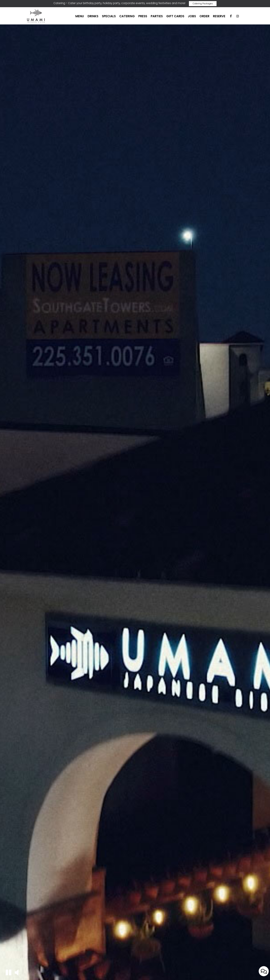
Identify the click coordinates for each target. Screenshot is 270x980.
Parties (157, 16)
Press (143, 16)
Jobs (192, 16)
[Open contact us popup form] (264, 971)
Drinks (93, 16)
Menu (80, 16)
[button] (9, 972)
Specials (109, 16)
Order (204, 16)
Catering (127, 16)
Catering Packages (203, 4)
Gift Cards (175, 16)
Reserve (219, 16)
